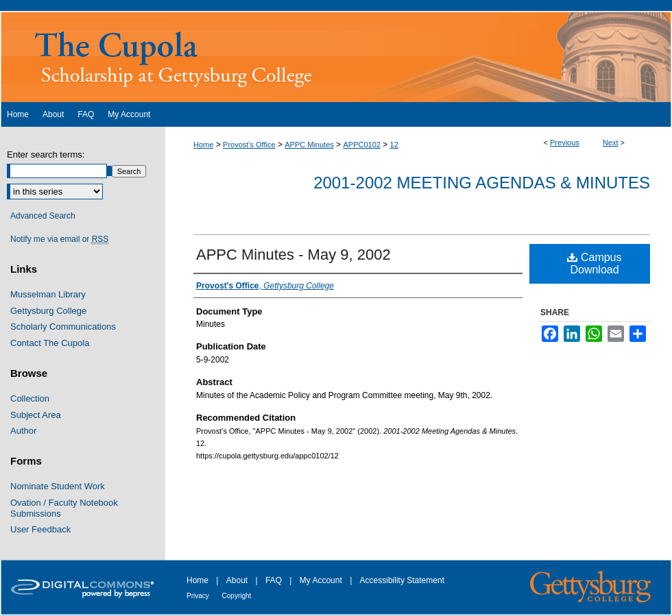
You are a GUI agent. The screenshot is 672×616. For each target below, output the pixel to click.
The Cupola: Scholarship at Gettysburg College (336, 57)
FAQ (275, 580)
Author (23, 431)
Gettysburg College (48, 311)
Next (611, 143)
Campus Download (594, 263)
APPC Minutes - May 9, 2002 (293, 255)
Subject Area (36, 415)
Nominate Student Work (58, 486)
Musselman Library (48, 294)
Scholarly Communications (63, 327)
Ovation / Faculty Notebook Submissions (64, 508)
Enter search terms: (46, 155)
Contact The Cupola (50, 343)
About (238, 580)
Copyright (237, 596)
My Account (322, 580)
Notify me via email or (59, 239)
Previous (565, 143)
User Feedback (40, 529)
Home (203, 145)
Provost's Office (249, 145)
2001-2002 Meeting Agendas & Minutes (482, 183)
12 (394, 145)
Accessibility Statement (402, 580)
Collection (30, 398)
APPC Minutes (309, 145)
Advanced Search (43, 216)
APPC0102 (361, 145)
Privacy (199, 596)
